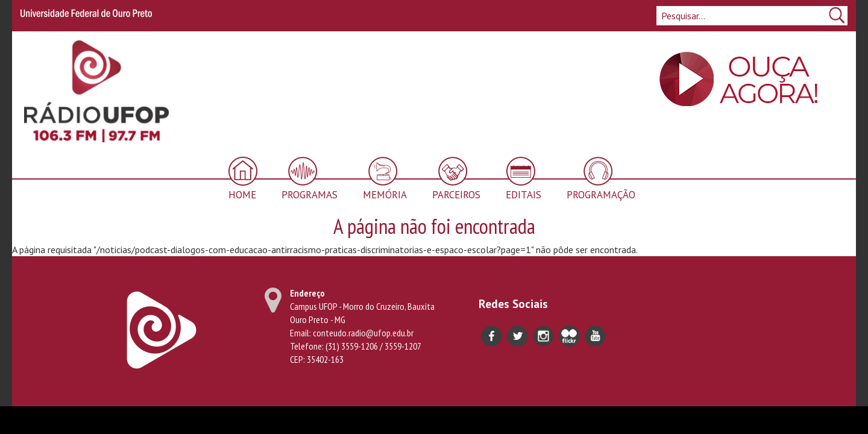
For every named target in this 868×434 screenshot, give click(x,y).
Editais (524, 195)
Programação (601, 195)
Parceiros (456, 195)
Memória (385, 195)
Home (242, 195)
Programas (310, 195)
